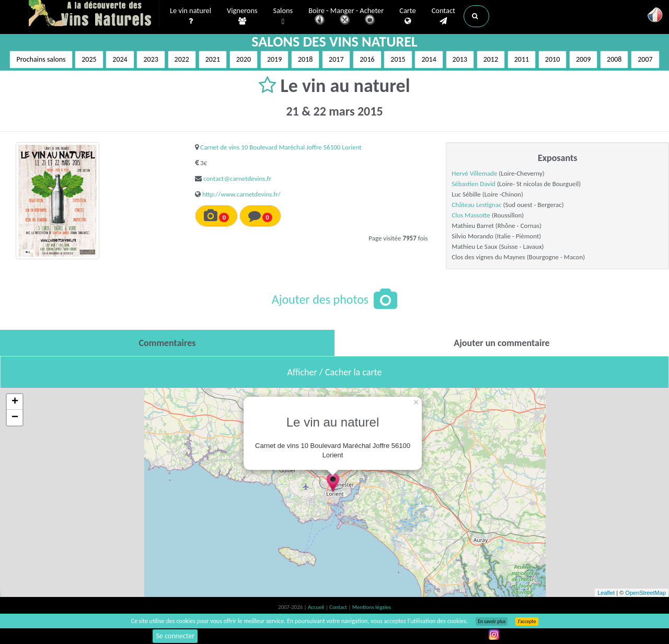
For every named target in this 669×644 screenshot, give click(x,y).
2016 (367, 59)
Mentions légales (372, 607)
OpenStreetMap (645, 593)
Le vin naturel (191, 16)
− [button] (15, 418)
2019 (274, 59)
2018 (305, 59)
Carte (407, 16)
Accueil (317, 607)
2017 (336, 59)
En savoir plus (492, 622)
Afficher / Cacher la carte (335, 372)
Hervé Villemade (474, 173)
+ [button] (15, 402)
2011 (522, 59)
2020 (244, 59)
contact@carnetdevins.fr (237, 179)
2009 (583, 59)
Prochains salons (41, 59)
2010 (552, 59)
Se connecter (175, 636)
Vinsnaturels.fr (94, 14)
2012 (491, 59)
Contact (443, 16)
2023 (151, 59)
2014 (429, 59)
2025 (89, 59)
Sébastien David (474, 184)
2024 (120, 59)
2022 (182, 59)
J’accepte (527, 622)
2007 (645, 59)
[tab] (167, 343)
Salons (283, 16)
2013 (460, 59)
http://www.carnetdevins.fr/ (241, 194)
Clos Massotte (471, 215)
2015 (398, 59)
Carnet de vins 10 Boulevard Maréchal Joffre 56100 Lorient (281, 147)
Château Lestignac (476, 205)
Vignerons (242, 16)
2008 (614, 59)
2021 (213, 59)
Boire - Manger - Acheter (346, 17)
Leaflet (606, 593)
